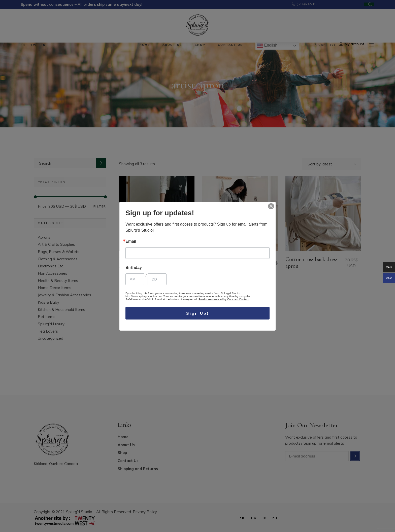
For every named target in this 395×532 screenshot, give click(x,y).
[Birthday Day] (157, 279)
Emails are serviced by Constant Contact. (224, 299)
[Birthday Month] (135, 279)
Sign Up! (197, 313)
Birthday (134, 268)
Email (131, 241)
